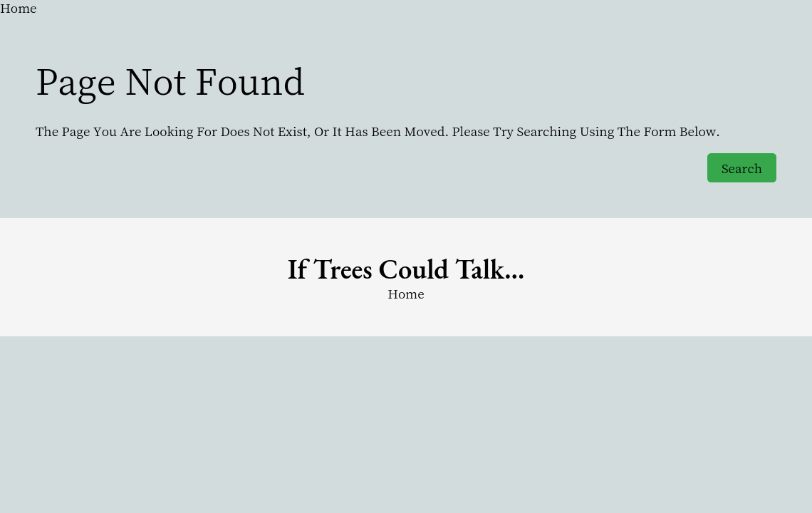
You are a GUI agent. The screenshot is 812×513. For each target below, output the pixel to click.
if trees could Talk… (406, 269)
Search (742, 168)
